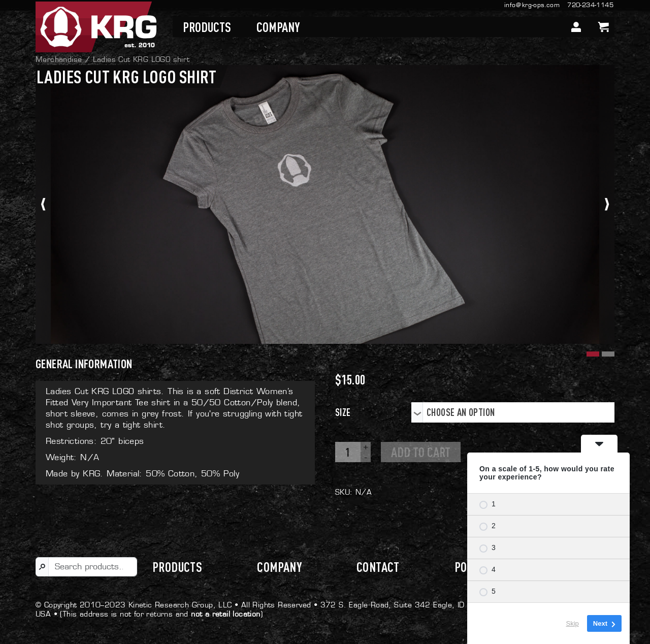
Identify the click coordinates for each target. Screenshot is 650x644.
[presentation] (43, 204)
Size (343, 412)
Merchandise (59, 59)
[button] (592, 353)
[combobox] (513, 412)
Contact (378, 567)
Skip (573, 623)
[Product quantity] (348, 452)
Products (207, 27)
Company (278, 27)
